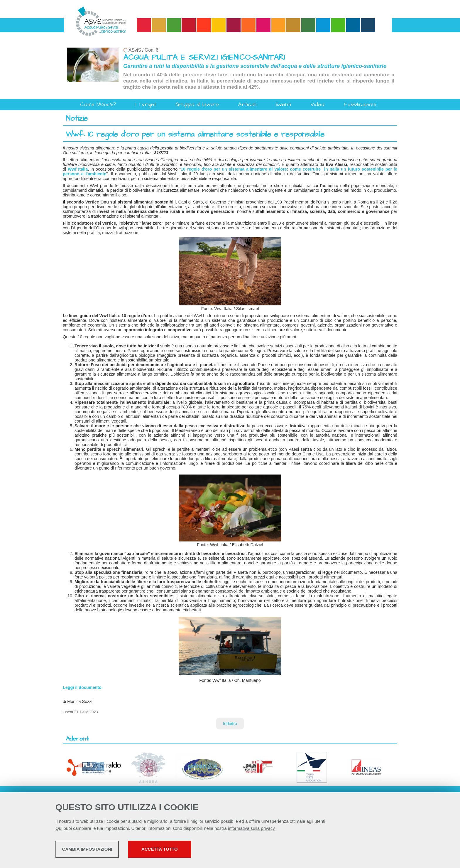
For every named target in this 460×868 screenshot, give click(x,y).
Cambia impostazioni (102, 851)
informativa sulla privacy (251, 830)
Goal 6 (152, 50)
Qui (59, 830)
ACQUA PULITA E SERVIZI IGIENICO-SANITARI (204, 57)
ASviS (135, 50)
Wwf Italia (78, 169)
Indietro (230, 724)
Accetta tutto (207, 851)
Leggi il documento (82, 687)
